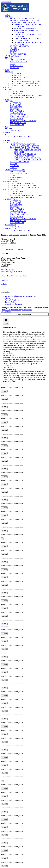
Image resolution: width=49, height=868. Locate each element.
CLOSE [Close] (4, 391)
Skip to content (6, 2)
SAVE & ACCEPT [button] (10, 382)
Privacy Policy (10, 302)
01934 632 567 (9, 270)
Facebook (4, 280)
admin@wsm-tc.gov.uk (14, 272)
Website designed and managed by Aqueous (17, 310)
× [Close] (2, 539)
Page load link (6, 312)
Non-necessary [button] (8, 368)
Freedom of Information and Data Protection (21, 296)
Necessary (9, 354)
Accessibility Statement (14, 304)
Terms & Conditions (12, 300)
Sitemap (8, 298)
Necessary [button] (7, 352)
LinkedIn (4, 284)
